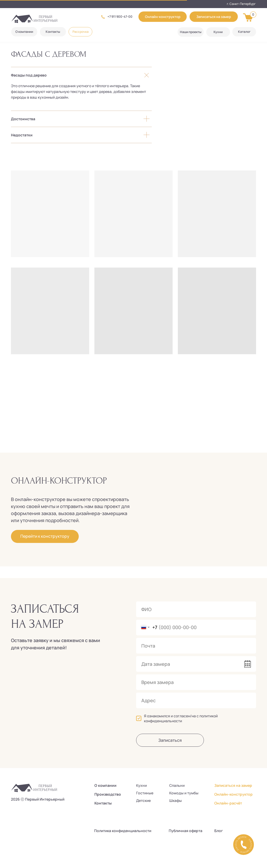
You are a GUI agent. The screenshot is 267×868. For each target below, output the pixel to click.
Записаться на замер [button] (233, 785)
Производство (108, 794)
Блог (219, 831)
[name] (196, 609)
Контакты (103, 803)
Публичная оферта (186, 831)
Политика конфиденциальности (123, 831)
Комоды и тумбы (184, 793)
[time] (196, 682)
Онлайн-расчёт (228, 803)
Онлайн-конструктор (233, 794)
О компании (105, 785)
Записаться (170, 740)
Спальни (177, 785)
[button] (214, 17)
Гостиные (145, 793)
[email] (196, 646)
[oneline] (196, 700)
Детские (143, 800)
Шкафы (175, 800)
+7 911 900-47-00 (120, 17)
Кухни (141, 785)
